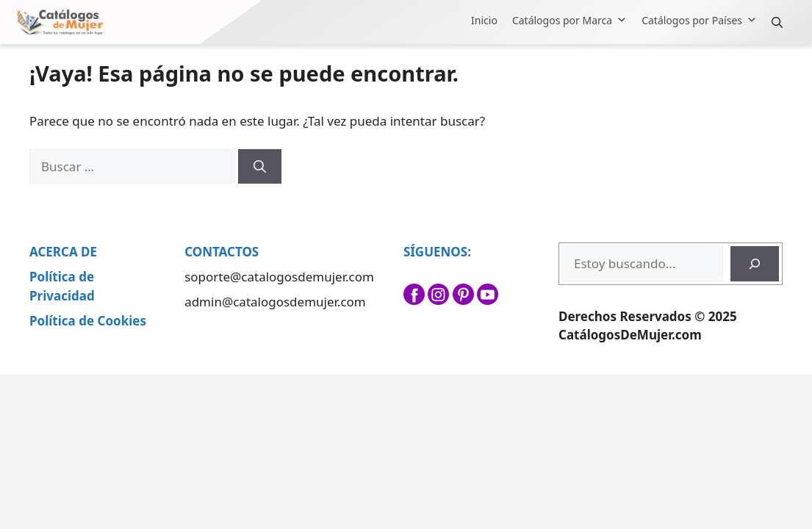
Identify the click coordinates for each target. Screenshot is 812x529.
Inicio (484, 20)
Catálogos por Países (699, 20)
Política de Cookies (88, 321)
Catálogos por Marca (570, 20)
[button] (777, 22)
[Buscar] (260, 167)
